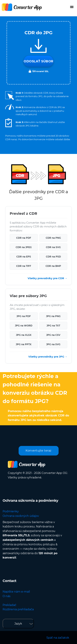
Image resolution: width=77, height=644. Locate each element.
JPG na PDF (24, 316)
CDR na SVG (53, 247)
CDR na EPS (24, 257)
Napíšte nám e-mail (16, 592)
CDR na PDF (24, 238)
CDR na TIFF (24, 266)
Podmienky (11, 511)
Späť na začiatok (58, 638)
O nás (7, 596)
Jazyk (18, 624)
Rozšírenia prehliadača (18, 609)
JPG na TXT (53, 326)
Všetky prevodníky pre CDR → (47, 278)
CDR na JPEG (24, 247)
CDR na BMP (53, 266)
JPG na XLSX (24, 335)
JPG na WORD (24, 326)
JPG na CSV (53, 335)
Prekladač (9, 605)
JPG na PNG (53, 316)
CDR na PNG (53, 238)
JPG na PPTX (24, 344)
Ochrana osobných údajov (21, 516)
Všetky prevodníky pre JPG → (48, 357)
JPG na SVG (53, 344)
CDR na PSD (53, 257)
